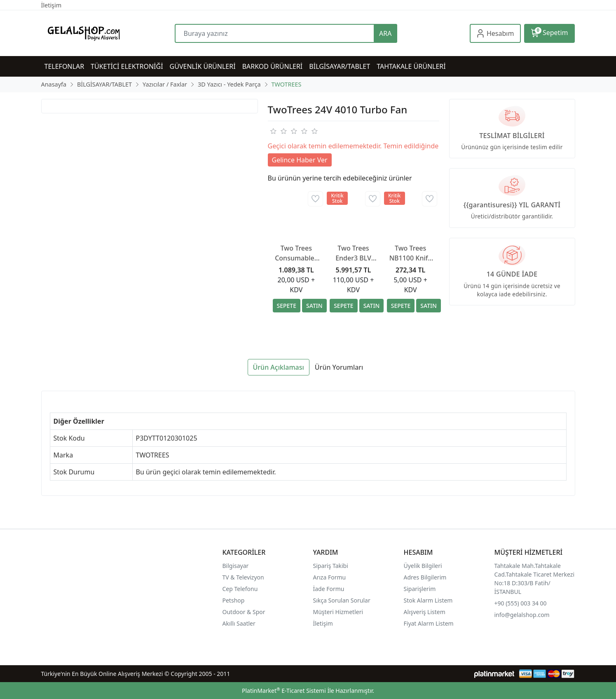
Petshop (234, 600)
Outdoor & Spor (244, 612)
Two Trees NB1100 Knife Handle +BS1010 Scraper (411, 253)
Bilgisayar (236, 566)
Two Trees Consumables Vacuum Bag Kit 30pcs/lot (296, 253)
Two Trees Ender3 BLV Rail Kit (353, 253)
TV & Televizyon (243, 577)
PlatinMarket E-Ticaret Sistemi (284, 691)
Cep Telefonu (240, 589)
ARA (385, 33)
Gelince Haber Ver (300, 160)
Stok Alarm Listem (428, 600)
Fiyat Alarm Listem (429, 623)
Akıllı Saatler (239, 623)
